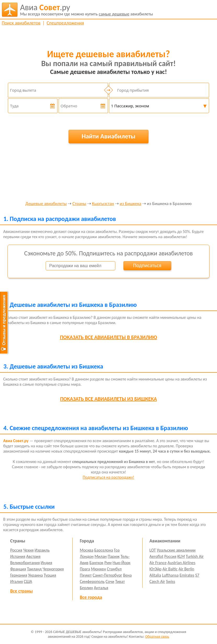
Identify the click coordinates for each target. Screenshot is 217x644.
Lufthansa (170, 575)
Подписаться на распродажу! (108, 477)
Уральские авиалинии (176, 550)
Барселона (104, 550)
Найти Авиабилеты (109, 136)
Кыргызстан (103, 204)
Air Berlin (186, 569)
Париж (114, 556)
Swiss (171, 581)
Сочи (110, 581)
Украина (35, 575)
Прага (85, 569)
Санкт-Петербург (107, 575)
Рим (108, 563)
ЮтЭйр (156, 569)
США (28, 581)
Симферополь (92, 581)
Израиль (42, 550)
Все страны (21, 591)
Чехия (28, 550)
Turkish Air (195, 556)
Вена (127, 575)
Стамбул (114, 569)
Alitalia (155, 575)
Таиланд (34, 569)
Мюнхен (98, 569)
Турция (50, 575)
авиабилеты (87, 10)
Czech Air (157, 581)
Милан (101, 556)
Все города (91, 597)
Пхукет (86, 575)
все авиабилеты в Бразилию (109, 337)
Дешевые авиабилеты (46, 204)
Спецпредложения (65, 23)
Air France (158, 563)
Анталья (101, 588)
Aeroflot (156, 556)
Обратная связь (157, 637)
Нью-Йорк (122, 563)
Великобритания (25, 563)
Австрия (33, 556)
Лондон (87, 556)
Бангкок (96, 563)
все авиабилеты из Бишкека (109, 399)
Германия (19, 575)
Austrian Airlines (182, 563)
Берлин (86, 588)
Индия (47, 563)
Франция (18, 569)
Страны (79, 204)
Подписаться (147, 265)
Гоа (117, 550)
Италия (17, 581)
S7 (197, 575)
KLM (181, 556)
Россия (16, 550)
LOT (153, 550)
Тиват (120, 581)
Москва (87, 550)
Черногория (53, 569)
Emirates (187, 575)
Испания (18, 556)
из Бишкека (131, 204)
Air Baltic (170, 569)
